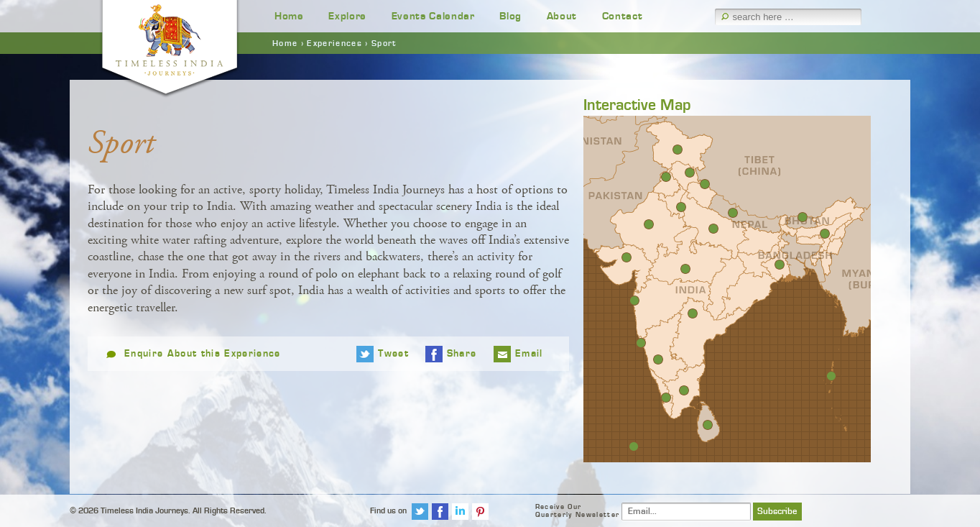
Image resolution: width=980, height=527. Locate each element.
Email (529, 354)
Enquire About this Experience (203, 354)
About (562, 16)
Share (462, 354)
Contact (623, 16)
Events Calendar (433, 16)
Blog (510, 16)
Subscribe (777, 512)
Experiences (334, 43)
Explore (347, 16)
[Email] (686, 512)
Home (289, 16)
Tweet (393, 354)
